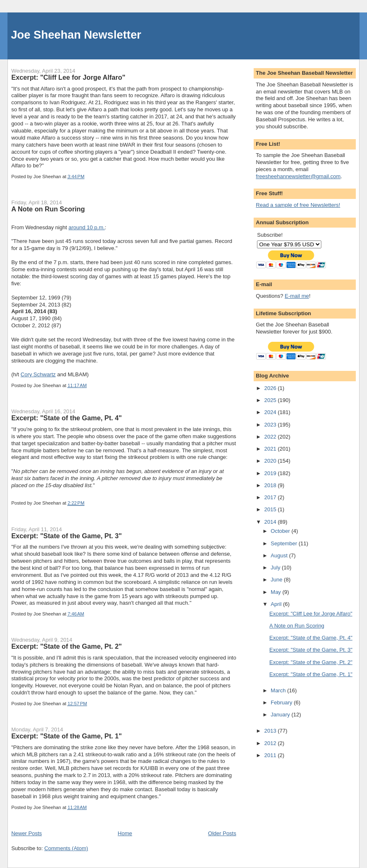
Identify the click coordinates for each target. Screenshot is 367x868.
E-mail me (297, 296)
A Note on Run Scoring (48, 209)
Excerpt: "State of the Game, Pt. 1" (66, 736)
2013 (271, 731)
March (279, 690)
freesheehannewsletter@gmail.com (298, 176)
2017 (271, 497)
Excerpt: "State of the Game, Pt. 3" (66, 536)
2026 (271, 388)
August (280, 555)
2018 (271, 485)
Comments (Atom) (66, 848)
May (276, 592)
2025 (271, 400)
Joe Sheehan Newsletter (76, 35)
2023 (271, 425)
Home (125, 833)
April (277, 604)
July (276, 568)
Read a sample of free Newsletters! (298, 205)
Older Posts (222, 833)
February (282, 702)
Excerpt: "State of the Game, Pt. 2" (66, 646)
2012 (271, 743)
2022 (271, 437)
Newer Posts (27, 833)
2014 (271, 522)
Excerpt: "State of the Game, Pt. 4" (66, 418)
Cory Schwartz (38, 374)
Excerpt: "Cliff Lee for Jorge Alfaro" (68, 77)
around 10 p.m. (87, 227)
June (277, 580)
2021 (271, 449)
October (281, 531)
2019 (271, 473)
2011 (271, 755)
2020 (271, 461)
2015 (271, 509)
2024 (271, 412)
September (285, 543)
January (281, 715)
